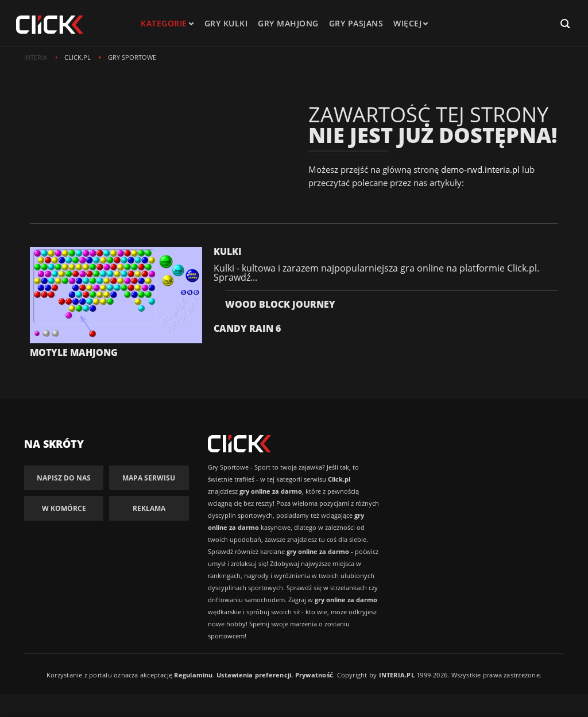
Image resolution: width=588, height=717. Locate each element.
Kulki (228, 251)
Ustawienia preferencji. (255, 675)
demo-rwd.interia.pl (480, 169)
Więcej (410, 23)
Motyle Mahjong (74, 352)
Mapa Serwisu (149, 478)
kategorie (164, 23)
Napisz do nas (64, 478)
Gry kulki (226, 23)
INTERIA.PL (397, 675)
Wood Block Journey (280, 304)
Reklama (149, 508)
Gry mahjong (288, 23)
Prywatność (314, 675)
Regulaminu (193, 675)
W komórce (64, 508)
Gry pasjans (356, 23)
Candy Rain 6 (247, 328)
